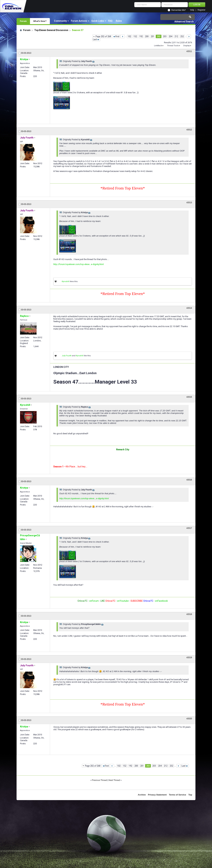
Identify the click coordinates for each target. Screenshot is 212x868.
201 (153, 36)
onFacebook (161, 601)
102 (129, 36)
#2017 (189, 528)
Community (60, 21)
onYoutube (123, 601)
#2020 (189, 719)
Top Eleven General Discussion (51, 30)
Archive (142, 795)
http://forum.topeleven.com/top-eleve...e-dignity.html (79, 264)
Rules (119, 21)
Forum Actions (79, 21)
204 (171, 36)
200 (147, 36)
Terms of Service (178, 795)
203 (165, 36)
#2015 (189, 397)
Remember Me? (179, 10)
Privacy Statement (157, 795)
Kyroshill (66, 281)
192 (141, 36)
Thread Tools (173, 46)
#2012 (189, 130)
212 (176, 36)
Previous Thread (100, 780)
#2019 (189, 658)
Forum (23, 21)
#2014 (189, 308)
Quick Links (98, 21)
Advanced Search (184, 22)
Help (192, 10)
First (116, 36)
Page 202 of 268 (103, 36)
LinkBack (158, 46)
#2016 (189, 480)
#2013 (189, 203)
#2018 (189, 614)
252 (182, 36)
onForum (94, 601)
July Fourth (67, 356)
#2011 (189, 51)
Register (201, 10)
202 (159, 36)
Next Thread (114, 780)
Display (186, 46)
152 (135, 36)
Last (96, 39)
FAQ (110, 21)
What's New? (40, 21)
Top (190, 795)
